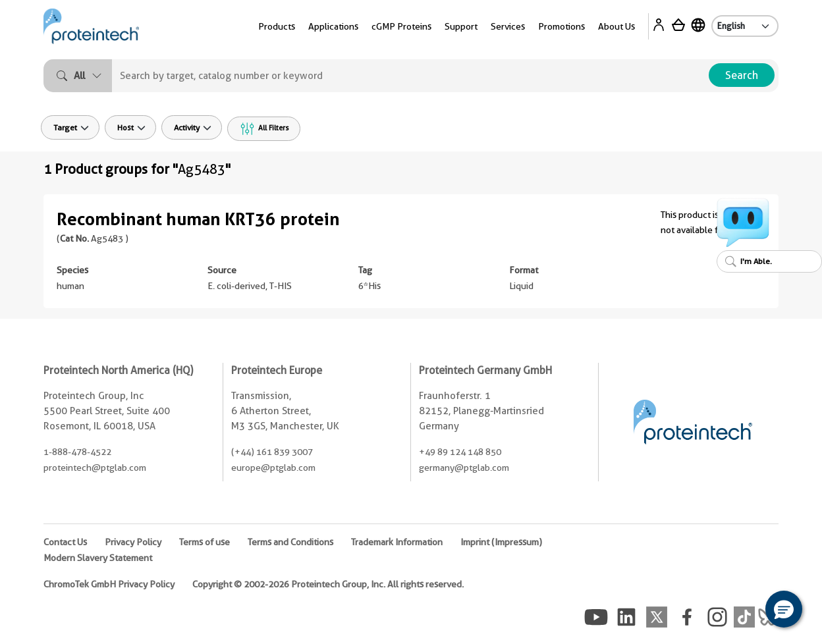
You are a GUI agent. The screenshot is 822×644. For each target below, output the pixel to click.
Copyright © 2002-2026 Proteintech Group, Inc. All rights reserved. (328, 584)
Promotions (562, 26)
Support (461, 26)
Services (508, 26)
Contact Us (65, 542)
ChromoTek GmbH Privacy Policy (109, 584)
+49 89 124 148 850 (460, 452)
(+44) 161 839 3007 (272, 452)
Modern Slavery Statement (98, 558)
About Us (616, 26)
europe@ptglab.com (273, 468)
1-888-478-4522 (77, 452)
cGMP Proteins (401, 26)
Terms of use (205, 542)
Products (277, 26)
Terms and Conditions (290, 542)
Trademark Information (397, 542)
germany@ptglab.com (464, 468)
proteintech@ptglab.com (95, 468)
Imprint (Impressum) (501, 542)
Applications (333, 26)
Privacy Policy (133, 542)
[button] (784, 609)
